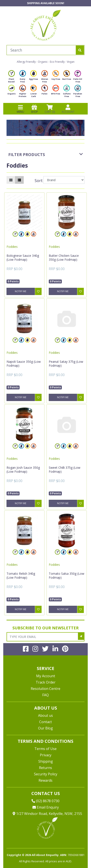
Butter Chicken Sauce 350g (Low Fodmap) (64, 258)
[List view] (19, 180)
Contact (45, 722)
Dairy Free (23, 78)
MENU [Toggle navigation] (20, 109)
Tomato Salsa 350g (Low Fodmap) (67, 575)
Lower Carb (34, 92)
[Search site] (80, 50)
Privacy (46, 755)
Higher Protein (23, 92)
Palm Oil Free (78, 78)
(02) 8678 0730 (45, 801)
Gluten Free (45, 78)
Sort (38, 181)
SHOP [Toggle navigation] (34, 109)
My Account (46, 676)
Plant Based (12, 78)
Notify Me (21, 291)
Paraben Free (78, 92)
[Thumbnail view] (11, 180)
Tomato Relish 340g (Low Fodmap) (21, 575)
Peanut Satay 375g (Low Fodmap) (66, 364)
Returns (45, 768)
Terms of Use (45, 749)
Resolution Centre (45, 689)
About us (45, 715)
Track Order (46, 682)
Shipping (46, 761)
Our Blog (45, 728)
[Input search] (41, 50)
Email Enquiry (46, 807)
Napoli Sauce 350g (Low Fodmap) (24, 364)
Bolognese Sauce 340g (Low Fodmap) (23, 258)
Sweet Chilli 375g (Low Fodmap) (65, 470)
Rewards (45, 780)
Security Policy (46, 774)
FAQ (45, 695)
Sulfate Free (67, 92)
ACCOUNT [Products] (68, 109)
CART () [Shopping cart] (50, 109)
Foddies (12, 247)
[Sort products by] (64, 180)
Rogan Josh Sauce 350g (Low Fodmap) (23, 470)
